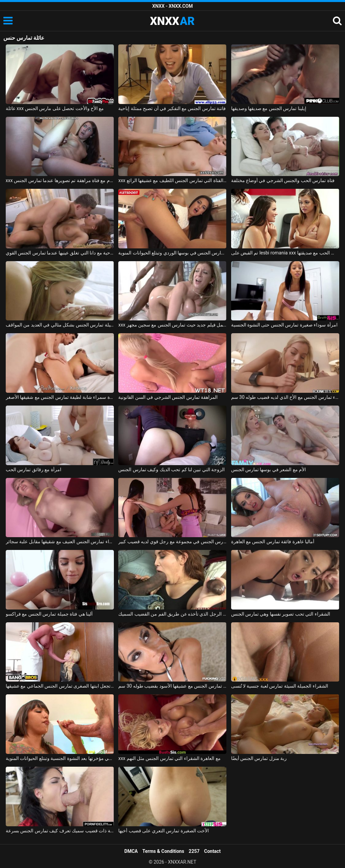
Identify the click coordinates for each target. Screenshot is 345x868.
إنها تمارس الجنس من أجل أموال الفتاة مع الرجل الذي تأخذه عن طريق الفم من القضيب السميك (172, 614)
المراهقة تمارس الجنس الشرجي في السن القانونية (168, 397)
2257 (194, 851)
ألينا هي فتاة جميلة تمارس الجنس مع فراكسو (49, 614)
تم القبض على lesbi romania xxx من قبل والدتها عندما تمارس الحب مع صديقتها (285, 253)
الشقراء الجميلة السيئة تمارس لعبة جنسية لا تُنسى (280, 686)
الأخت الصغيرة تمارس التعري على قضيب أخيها (164, 831)
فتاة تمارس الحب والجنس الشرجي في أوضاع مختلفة (283, 180)
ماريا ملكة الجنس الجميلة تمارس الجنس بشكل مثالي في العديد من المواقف (60, 325)
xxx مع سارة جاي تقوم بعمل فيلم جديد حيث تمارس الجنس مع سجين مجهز (172, 325)
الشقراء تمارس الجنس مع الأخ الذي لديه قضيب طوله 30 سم (285, 397)
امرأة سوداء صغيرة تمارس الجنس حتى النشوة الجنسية (284, 325)
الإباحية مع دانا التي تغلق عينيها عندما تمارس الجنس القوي (60, 253)
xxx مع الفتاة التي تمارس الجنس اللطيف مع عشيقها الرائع (172, 180)
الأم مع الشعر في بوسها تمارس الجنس (269, 470)
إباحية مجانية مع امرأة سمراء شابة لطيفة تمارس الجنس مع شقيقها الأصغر (60, 397)
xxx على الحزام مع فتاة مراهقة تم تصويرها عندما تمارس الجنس (60, 180)
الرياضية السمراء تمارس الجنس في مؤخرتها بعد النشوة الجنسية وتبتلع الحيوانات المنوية (60, 758)
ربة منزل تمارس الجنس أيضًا (259, 758)
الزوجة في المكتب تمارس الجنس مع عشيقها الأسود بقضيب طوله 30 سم (172, 686)
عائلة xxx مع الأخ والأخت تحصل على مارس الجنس (55, 108)
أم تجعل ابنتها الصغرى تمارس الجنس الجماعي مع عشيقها (60, 686)
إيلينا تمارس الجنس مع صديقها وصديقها (269, 108)
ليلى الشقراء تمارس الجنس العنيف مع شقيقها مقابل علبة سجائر (60, 542)
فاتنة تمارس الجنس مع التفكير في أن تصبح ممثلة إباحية (172, 108)
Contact (212, 851)
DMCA (131, 851)
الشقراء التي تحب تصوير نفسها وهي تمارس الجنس (281, 614)
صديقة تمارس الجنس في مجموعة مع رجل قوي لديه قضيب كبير (172, 542)
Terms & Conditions (163, 851)
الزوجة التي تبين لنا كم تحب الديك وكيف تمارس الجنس (171, 470)
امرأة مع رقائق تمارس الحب (34, 470)
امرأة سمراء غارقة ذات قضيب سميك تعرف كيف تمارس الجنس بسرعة (60, 831)
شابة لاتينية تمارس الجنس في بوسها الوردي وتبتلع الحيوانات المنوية (172, 253)
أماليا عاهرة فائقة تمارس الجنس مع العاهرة (273, 542)
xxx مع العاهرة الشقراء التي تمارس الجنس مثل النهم (169, 758)
